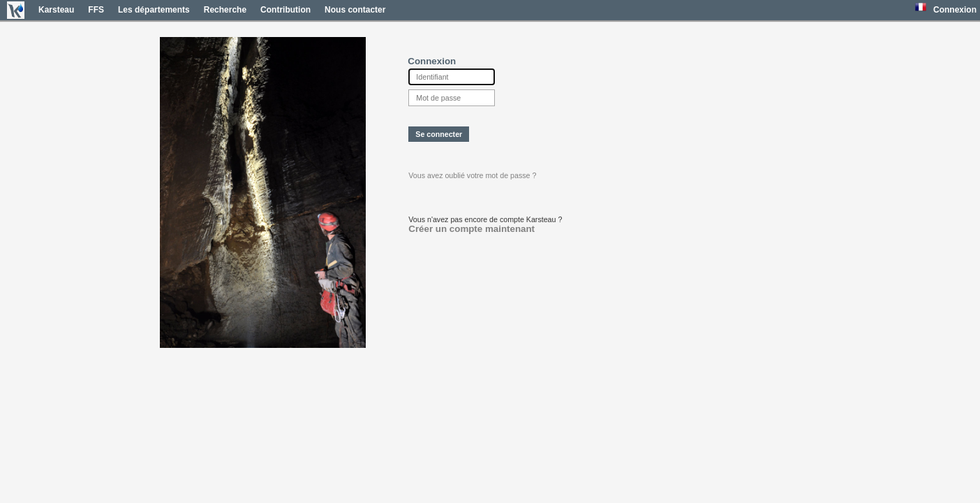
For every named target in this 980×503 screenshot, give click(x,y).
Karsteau (56, 10)
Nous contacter (355, 10)
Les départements (154, 10)
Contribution (285, 10)
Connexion (955, 10)
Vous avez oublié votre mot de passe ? (472, 175)
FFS (96, 10)
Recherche (225, 10)
